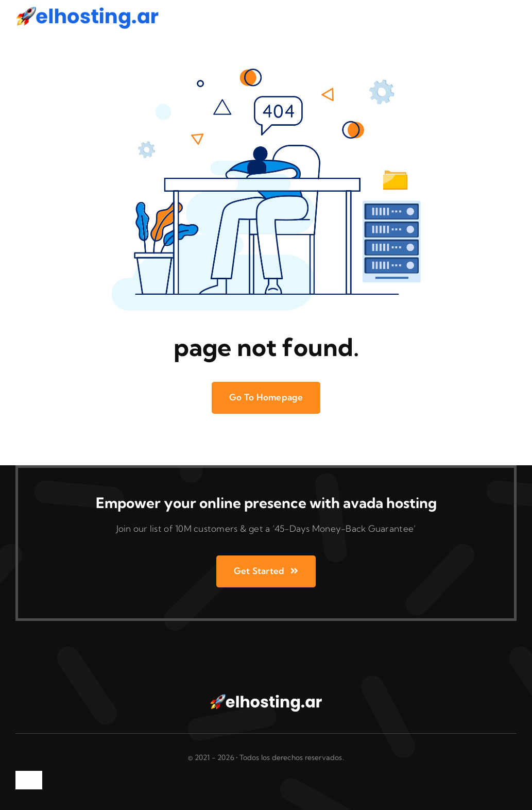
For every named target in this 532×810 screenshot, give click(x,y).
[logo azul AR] (88, 10)
